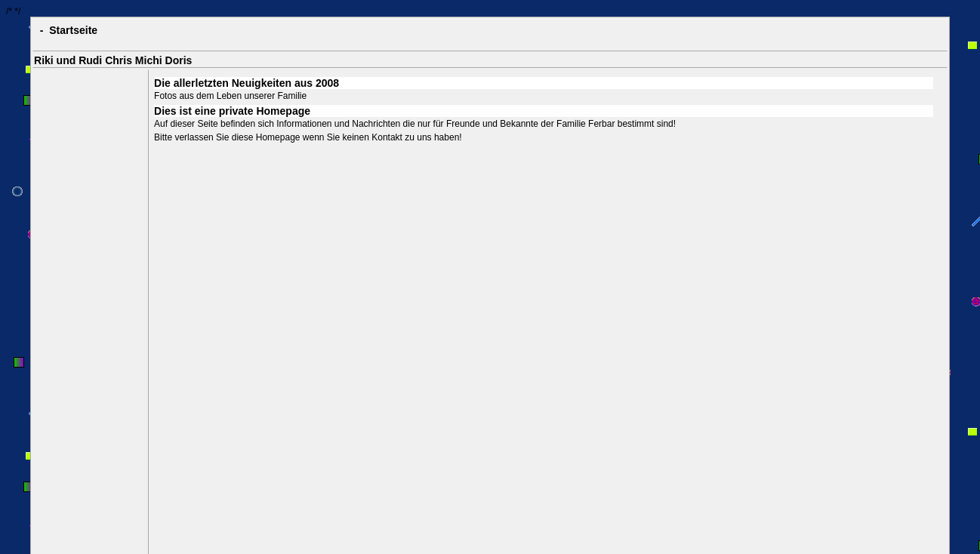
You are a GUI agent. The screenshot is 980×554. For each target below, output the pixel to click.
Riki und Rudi (68, 60)
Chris (119, 60)
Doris (179, 60)
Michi (149, 60)
